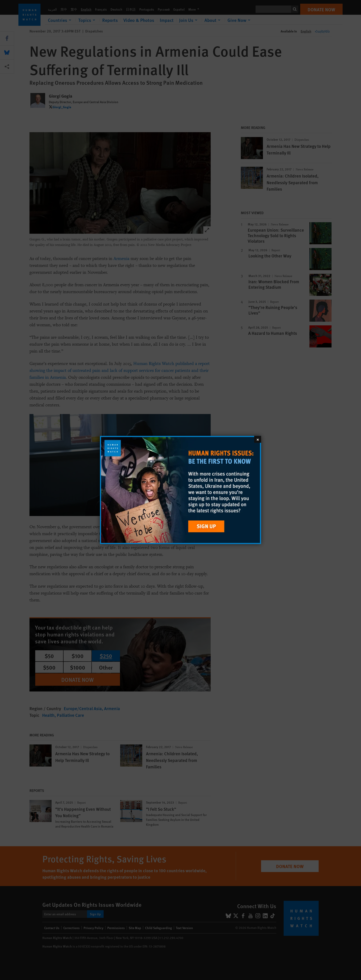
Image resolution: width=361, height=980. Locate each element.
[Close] (258, 439)
